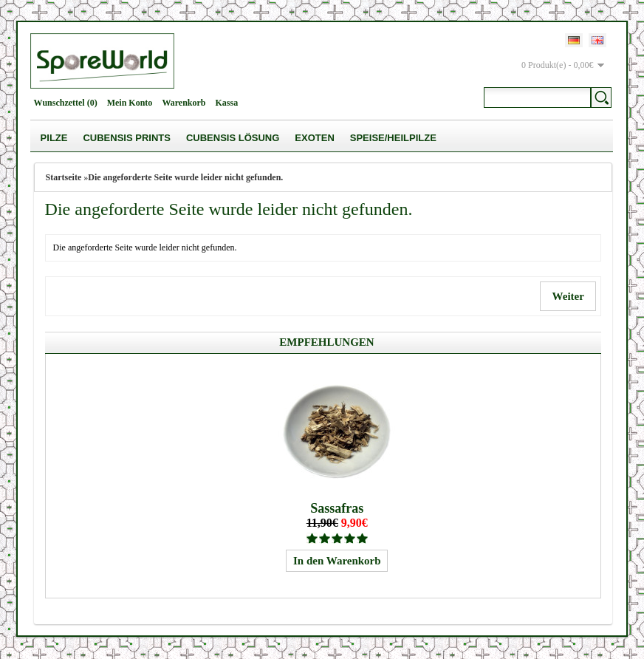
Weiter (568, 296)
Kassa (227, 103)
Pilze (54, 138)
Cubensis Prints (126, 138)
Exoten (314, 138)
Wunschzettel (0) (66, 103)
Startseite (64, 177)
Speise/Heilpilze (393, 138)
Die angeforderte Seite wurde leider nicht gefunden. (185, 177)
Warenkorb (184, 103)
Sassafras (337, 508)
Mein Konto (130, 103)
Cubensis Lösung (233, 138)
